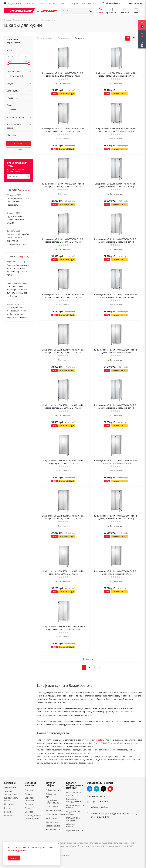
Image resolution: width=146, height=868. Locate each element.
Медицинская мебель (73, 813)
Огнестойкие (52, 806)
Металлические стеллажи (74, 819)
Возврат (29, 804)
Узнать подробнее (17, 851)
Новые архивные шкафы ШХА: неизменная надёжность (18, 202)
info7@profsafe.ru (113, 3)
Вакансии (9, 812)
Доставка (29, 790)
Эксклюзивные (53, 830)
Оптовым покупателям (10, 793)
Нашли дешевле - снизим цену (33, 817)
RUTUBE (103, 789)
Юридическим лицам (11, 799)
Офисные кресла (74, 830)
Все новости (24, 190)
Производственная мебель (76, 806)
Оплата (28, 794)
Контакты (9, 816)
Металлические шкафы (74, 794)
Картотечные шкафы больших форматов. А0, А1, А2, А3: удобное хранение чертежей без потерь (18, 268)
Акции (28, 808)
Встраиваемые (53, 826)
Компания (10, 783)
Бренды (29, 812)
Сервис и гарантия (29, 799)
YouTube (110, 789)
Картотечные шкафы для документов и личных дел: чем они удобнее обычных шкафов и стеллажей (17, 311)
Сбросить (19, 150)
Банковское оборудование (73, 800)
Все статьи (25, 257)
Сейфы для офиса (51, 795)
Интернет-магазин (31, 784)
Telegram (97, 789)
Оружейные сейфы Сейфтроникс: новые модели (17, 219)
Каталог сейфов (50, 784)
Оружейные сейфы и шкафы (53, 801)
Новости (8, 804)
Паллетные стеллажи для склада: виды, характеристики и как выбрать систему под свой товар (17, 289)
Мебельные (51, 818)
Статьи (8, 808)
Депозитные (52, 822)
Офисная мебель (71, 825)
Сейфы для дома (54, 790)
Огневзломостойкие (56, 814)
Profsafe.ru (99, 740)
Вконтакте (90, 789)
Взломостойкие (53, 810)
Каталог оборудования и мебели (75, 785)
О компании (10, 788)
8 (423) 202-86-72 (135, 3)
